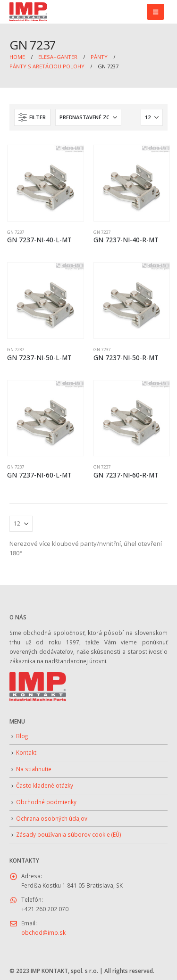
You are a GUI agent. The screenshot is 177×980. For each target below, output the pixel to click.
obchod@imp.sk (43, 932)
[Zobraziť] (152, 117)
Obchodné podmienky (46, 802)
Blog (22, 736)
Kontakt (26, 752)
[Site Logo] (28, 12)
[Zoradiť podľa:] (88, 117)
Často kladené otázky (45, 785)
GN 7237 (16, 232)
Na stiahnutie (34, 769)
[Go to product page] (46, 183)
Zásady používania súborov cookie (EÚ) (69, 834)
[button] (156, 12)
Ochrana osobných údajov (52, 818)
